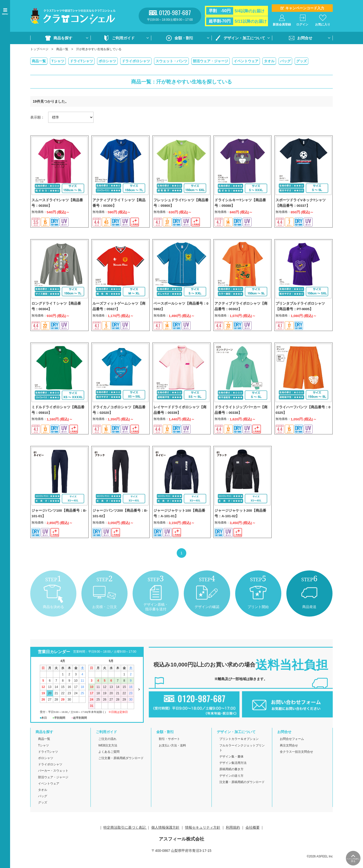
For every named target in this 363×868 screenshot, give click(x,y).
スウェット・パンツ (171, 61)
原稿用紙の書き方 (231, 778)
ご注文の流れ (107, 748)
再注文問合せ (289, 754)
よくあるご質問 (109, 761)
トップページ (39, 49)
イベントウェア (246, 61)
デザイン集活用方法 (233, 772)
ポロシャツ (107, 61)
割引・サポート (169, 748)
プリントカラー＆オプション (239, 748)
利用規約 (233, 836)
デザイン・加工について (244, 38)
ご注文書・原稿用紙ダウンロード (121, 767)
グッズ (301, 61)
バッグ (285, 61)
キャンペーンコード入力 (305, 8)
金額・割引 (184, 38)
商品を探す (63, 38)
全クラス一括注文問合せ (296, 761)
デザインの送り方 (231, 785)
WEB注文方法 (108, 754)
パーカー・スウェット (53, 780)
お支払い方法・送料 (172, 754)
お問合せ (305, 38)
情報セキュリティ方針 (203, 836)
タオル (269, 61)
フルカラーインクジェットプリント (242, 757)
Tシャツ (58, 61)
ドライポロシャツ (136, 61)
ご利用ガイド (123, 38)
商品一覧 (62, 49)
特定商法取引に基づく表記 (125, 836)
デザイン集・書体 (231, 766)
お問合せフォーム (292, 748)
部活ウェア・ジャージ (210, 61)
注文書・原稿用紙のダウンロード (242, 791)
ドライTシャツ (82, 61)
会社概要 (253, 836)
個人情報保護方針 (165, 836)
